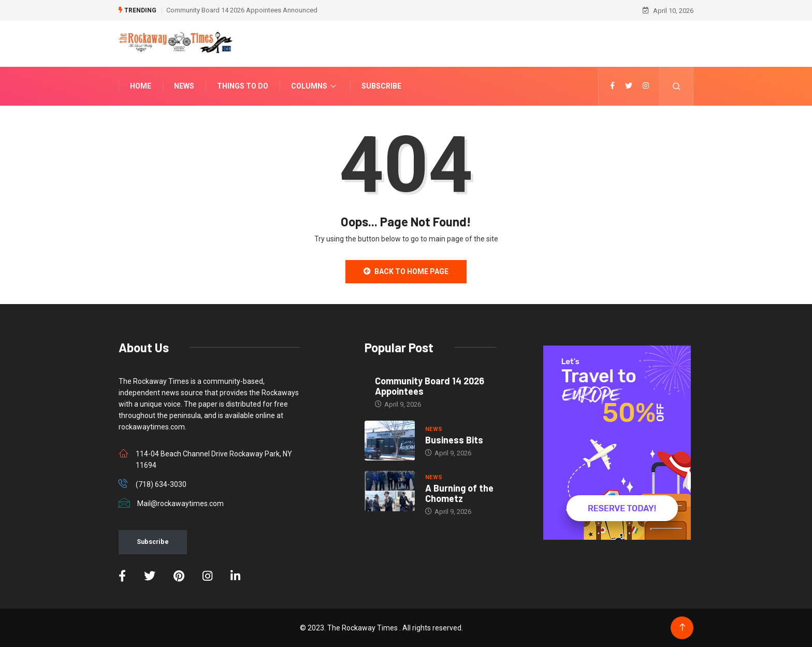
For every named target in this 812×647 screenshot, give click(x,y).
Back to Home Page (406, 271)
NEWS (434, 429)
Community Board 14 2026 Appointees (430, 386)
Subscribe (381, 86)
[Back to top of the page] (682, 628)
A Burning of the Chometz (459, 493)
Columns (315, 86)
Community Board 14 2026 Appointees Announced (242, 10)
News (184, 86)
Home (141, 86)
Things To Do (243, 86)
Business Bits (454, 440)
